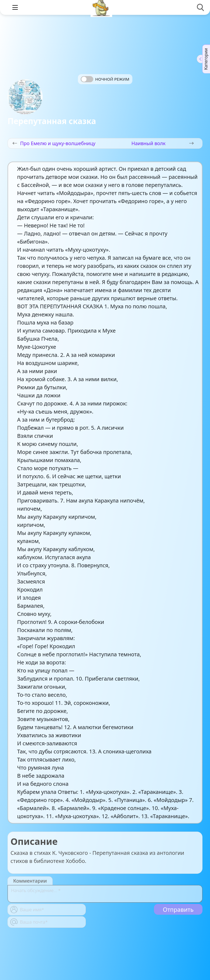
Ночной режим (112, 79)
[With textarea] (105, 894)
